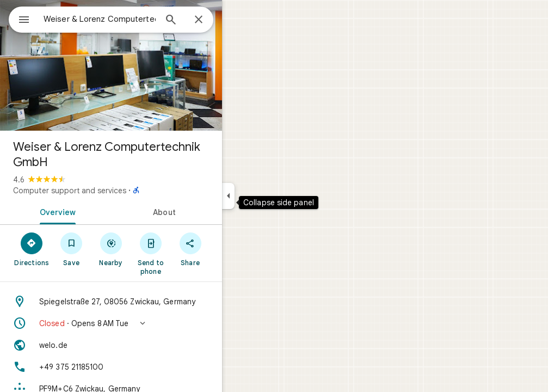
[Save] (111, 249)
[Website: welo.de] (150, 345)
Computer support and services (109, 191)
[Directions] (71, 249)
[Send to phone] (190, 253)
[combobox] (128, 19)
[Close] (238, 20)
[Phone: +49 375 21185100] (150, 367)
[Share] (229, 249)
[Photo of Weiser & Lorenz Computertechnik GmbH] (150, 65)
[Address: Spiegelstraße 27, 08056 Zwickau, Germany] (150, 302)
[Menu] (20, 19)
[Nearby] (150, 249)
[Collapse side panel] (267, 196)
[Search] (210, 21)
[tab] (95, 211)
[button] (150, 323)
